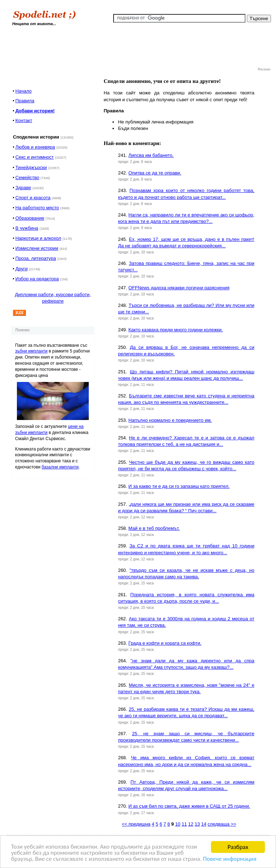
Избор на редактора (37, 279)
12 (191, 824)
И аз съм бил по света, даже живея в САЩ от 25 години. (189, 806)
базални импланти (60, 467)
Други (22, 269)
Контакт (24, 120)
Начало (24, 91)
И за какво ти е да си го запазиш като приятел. (179, 486)
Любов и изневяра (35, 147)
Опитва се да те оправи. (155, 173)
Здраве (23, 188)
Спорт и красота (33, 198)
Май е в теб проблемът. (154, 528)
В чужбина (27, 228)
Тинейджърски (31, 167)
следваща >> (222, 824)
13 (197, 824)
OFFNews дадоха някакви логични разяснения (179, 288)
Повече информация (231, 860)
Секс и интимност (35, 157)
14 (204, 824)
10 (178, 824)
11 (184, 824)
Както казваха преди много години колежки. (176, 330)
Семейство (27, 178)
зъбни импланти (31, 351)
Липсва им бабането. (151, 155)
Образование (30, 218)
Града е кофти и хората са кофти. (165, 643)
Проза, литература (36, 258)
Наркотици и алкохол (38, 238)
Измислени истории (37, 248)
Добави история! (35, 111)
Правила (25, 101)
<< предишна (136, 824)
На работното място (37, 208)
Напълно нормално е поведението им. (170, 420)
